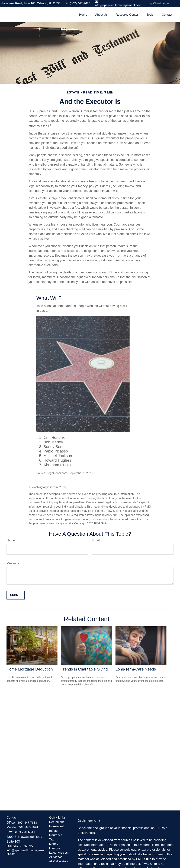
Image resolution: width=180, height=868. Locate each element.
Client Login (159, 3)
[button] (83, 15)
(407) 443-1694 (28, 827)
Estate (53, 831)
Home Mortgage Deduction (30, 669)
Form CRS (94, 821)
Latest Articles (59, 853)
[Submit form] (16, 595)
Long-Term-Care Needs (136, 669)
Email (96, 540)
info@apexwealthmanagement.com (118, 3)
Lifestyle (55, 848)
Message (13, 563)
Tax (52, 839)
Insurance (56, 835)
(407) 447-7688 (77, 3)
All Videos (56, 857)
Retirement (57, 822)
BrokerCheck (86, 833)
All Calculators (59, 861)
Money (54, 844)
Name (11, 540)
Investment (57, 826)
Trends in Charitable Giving (84, 669)
